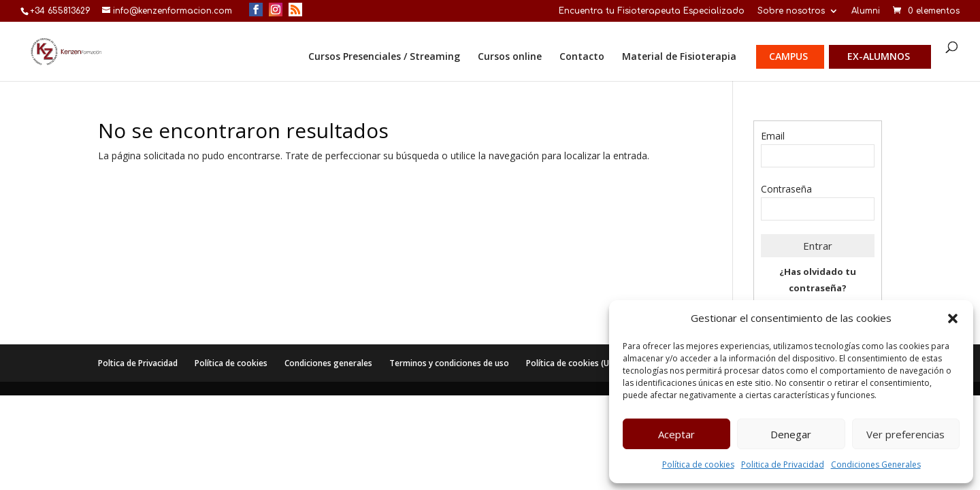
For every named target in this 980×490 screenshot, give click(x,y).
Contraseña (786, 189)
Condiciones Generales (876, 464)
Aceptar (676, 434)
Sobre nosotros (791, 11)
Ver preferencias (905, 434)
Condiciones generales (328, 363)
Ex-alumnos (879, 57)
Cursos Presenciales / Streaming (384, 57)
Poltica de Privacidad (138, 363)
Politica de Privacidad (783, 464)
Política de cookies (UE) (571, 363)
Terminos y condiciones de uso (449, 363)
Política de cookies (698, 464)
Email (773, 136)
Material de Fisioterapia (679, 57)
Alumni (866, 11)
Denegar (791, 434)
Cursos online (510, 57)
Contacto (582, 57)
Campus (788, 57)
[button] (953, 318)
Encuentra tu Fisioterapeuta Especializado (652, 11)
